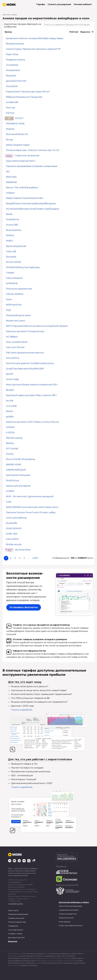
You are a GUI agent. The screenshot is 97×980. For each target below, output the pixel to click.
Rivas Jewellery (14, 230)
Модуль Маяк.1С (77, 958)
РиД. (9, 310)
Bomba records (14, 544)
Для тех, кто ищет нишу (25, 682)
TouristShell (12, 65)
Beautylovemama (15, 44)
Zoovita (10, 454)
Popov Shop (12, 54)
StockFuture (13, 480)
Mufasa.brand (13, 70)
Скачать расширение (59, 4)
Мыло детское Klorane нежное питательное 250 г (32, 385)
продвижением (50, 956)
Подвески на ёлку (16, 60)
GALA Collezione (14, 278)
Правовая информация (18, 914)
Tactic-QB (11, 251)
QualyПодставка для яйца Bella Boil (25, 369)
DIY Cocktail (12, 449)
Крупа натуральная (16, 246)
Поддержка (13, 926)
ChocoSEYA (12, 86)
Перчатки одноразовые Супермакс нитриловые (32, 166)
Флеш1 (9, 411)
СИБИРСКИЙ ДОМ (16, 470)
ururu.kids (11, 406)
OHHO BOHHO (14, 528)
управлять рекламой (26, 956)
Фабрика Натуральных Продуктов (24, 97)
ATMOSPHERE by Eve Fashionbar (23, 267)
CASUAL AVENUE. (15, 294)
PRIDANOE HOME (15, 124)
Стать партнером (16, 930)
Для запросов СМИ (16, 938)
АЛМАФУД (12, 283)
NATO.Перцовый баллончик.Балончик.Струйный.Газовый (37, 326)
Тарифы (41, 4)
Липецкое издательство (19, 289)
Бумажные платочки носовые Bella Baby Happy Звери (35, 38)
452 (8, 172)
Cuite (9, 502)
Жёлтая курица (14, 438)
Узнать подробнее (22, 710)
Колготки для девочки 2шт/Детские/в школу (30, 363)
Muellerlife (11, 523)
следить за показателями (66, 956)
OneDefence (13, 219)
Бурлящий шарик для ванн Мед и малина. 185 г (31, 395)
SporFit (10, 374)
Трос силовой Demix (17, 342)
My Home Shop (23, 550)
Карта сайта (13, 910)
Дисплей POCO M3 (16, 81)
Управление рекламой (69, 910)
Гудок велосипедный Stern (21, 161)
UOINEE (10, 491)
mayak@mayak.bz (16, 904)
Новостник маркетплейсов (71, 925)
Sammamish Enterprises (18, 475)
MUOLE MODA (13, 262)
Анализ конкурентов (68, 914)
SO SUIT (19, 118)
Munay (9, 140)
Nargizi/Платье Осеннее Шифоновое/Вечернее (31, 203)
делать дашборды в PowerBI (19, 961)
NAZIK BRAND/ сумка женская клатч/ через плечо (32, 507)
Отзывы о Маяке (15, 934)
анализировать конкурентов (19, 958)
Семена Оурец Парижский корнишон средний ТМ (33, 49)
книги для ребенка (16, 518)
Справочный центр (16, 918)
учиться (33, 961)
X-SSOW (10, 433)
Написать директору (17, 922)
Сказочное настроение (27, 156)
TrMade (10, 273)
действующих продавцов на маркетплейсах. (66, 954)
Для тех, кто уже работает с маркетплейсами (40, 759)
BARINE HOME (14, 465)
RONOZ (10, 235)
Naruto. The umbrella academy (22, 188)
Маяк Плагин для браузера (70, 906)
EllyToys (10, 113)
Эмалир (10, 129)
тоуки (9, 299)
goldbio (10, 417)
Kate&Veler (12, 182)
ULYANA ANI (12, 102)
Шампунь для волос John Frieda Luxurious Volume (32, 422)
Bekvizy (10, 443)
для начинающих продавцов (34, 954)
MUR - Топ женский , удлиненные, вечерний (30, 496)
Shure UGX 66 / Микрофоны (21, 459)
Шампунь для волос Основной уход (25, 331)
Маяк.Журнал (65, 922)
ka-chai (10, 401)
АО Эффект (12, 337)
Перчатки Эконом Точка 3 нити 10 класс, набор (31, 512)
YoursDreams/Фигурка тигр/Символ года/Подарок (33, 209)
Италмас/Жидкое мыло (18, 315)
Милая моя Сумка (15, 321)
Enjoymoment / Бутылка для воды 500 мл (28, 92)
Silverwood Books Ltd (17, 134)
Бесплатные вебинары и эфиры (74, 902)
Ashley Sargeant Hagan (18, 145)
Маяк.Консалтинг (66, 918)
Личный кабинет (83, 4)
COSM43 (10, 427)
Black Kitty (11, 177)
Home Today (12, 379)
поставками (39, 956)
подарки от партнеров (29, 965)
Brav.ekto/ (11, 76)
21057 (35, 558)
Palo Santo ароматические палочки (25, 353)
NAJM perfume (14, 305)
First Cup (10, 108)
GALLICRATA (12, 539)
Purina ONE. (12, 225)
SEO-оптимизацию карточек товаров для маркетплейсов (63, 963)
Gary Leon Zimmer (15, 347)
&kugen (10, 390)
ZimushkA (11, 257)
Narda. (9, 214)
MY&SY (9, 241)
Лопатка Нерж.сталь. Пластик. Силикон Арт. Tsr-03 (32, 150)
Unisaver (10, 193)
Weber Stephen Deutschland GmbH (25, 198)
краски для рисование (18, 486)
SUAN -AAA (12, 534)
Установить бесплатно (24, 607)
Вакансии (13, 941)
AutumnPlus (13, 358)
